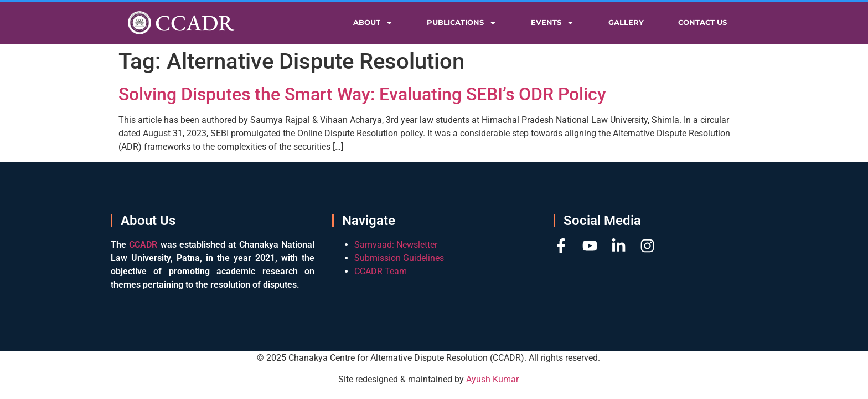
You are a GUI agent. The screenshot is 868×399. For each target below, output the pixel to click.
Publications (462, 23)
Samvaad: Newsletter (396, 245)
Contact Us (702, 22)
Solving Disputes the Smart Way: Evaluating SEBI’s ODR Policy (362, 94)
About (373, 23)
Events (552, 23)
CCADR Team (381, 271)
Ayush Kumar (492, 379)
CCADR (195, 23)
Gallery (626, 22)
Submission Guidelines (399, 258)
